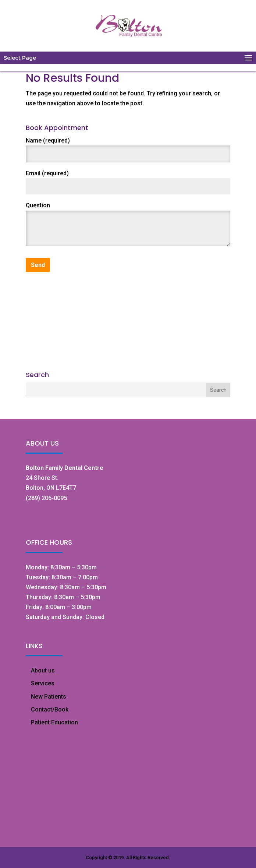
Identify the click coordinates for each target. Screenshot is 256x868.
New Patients (49, 697)
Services (43, 683)
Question (38, 205)
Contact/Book (50, 709)
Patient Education (54, 722)
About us (43, 670)
